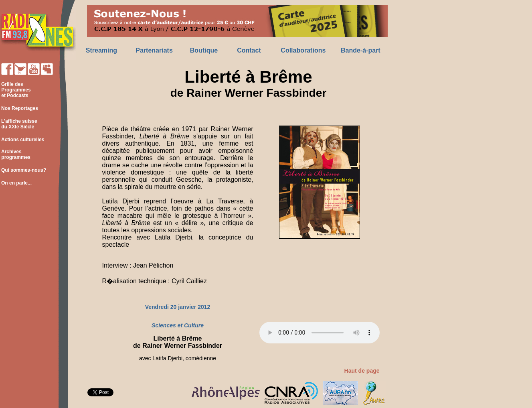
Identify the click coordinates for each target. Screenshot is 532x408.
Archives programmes (15, 154)
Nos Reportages (20, 108)
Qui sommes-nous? (24, 170)
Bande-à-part (361, 50)
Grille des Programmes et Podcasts (15, 90)
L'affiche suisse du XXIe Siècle (19, 124)
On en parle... (16, 183)
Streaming (101, 50)
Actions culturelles (23, 140)
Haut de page (362, 371)
